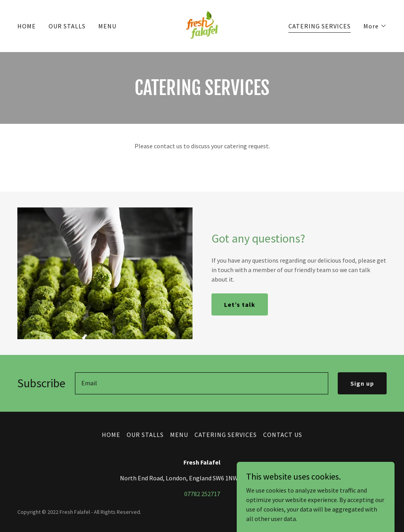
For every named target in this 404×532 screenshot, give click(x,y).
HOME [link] (27, 26)
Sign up (362, 383)
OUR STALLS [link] (67, 26)
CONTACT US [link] (283, 435)
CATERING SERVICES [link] (320, 26)
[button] (375, 26)
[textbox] (202, 383)
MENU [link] (107, 26)
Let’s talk (240, 304)
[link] (202, 25)
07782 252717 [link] (202, 494)
